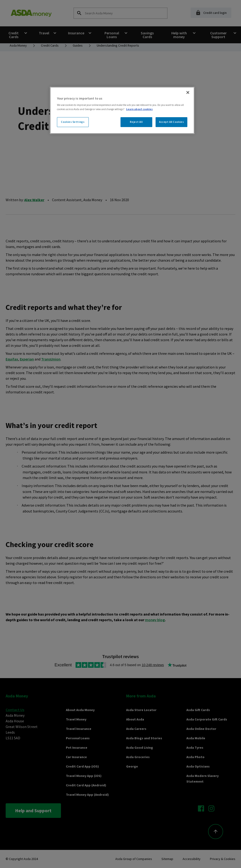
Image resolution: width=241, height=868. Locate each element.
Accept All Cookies (171, 122)
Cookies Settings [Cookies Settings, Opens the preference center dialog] (73, 122)
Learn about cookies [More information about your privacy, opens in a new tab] (139, 109)
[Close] (188, 92)
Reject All (136, 122)
